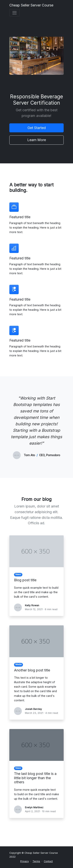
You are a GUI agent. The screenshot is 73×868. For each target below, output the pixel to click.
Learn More (37, 140)
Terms (36, 861)
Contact (48, 861)
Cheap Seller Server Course (31, 5)
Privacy (25, 861)
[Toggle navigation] (15, 13)
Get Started (37, 128)
